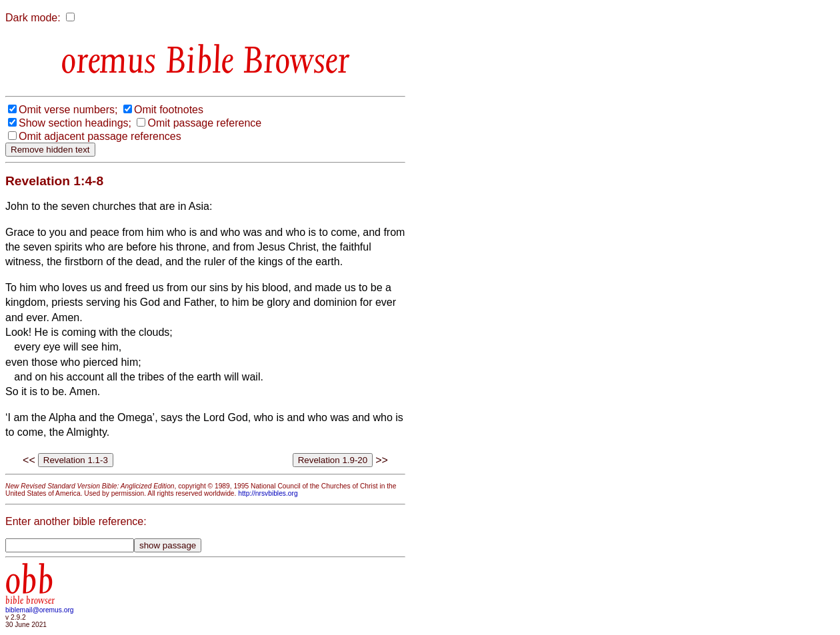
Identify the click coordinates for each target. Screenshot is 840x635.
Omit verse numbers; (68, 110)
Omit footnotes (169, 110)
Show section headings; (75, 123)
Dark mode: (33, 18)
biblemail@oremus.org (40, 610)
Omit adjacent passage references (100, 136)
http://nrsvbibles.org (268, 493)
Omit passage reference (204, 123)
